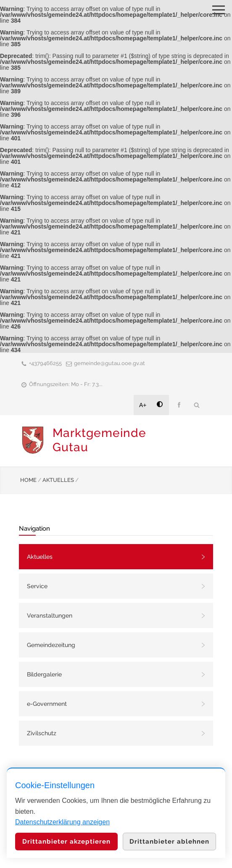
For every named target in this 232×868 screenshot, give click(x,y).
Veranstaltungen (50, 615)
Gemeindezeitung (51, 645)
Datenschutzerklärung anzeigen (62, 822)
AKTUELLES (58, 480)
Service (37, 586)
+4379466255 (45, 363)
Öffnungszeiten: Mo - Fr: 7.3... (66, 384)
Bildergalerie (44, 674)
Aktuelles (40, 557)
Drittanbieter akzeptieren (66, 842)
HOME (28, 480)
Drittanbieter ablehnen (169, 842)
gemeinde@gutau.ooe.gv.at (109, 363)
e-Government (47, 704)
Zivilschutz (42, 733)
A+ (143, 405)
